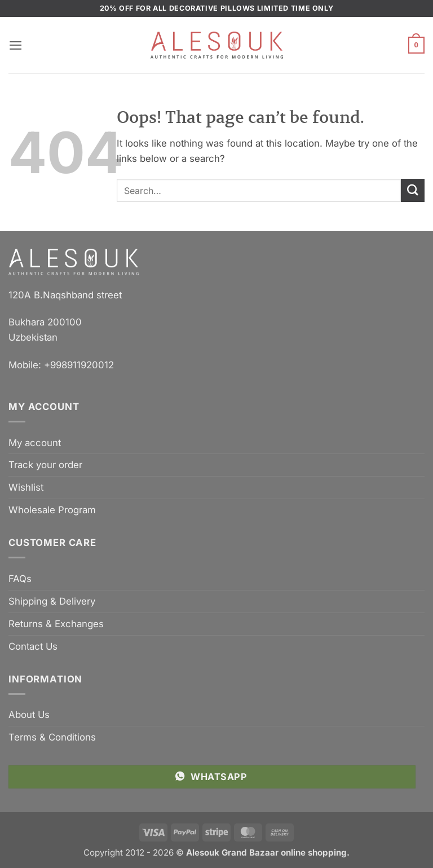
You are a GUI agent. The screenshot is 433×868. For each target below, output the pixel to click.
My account (35, 443)
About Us (29, 715)
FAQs (20, 579)
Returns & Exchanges (56, 624)
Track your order (45, 465)
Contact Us (33, 646)
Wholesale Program (52, 510)
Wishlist (26, 487)
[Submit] (413, 190)
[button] (16, 45)
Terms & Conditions (52, 737)
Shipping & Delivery (52, 601)
